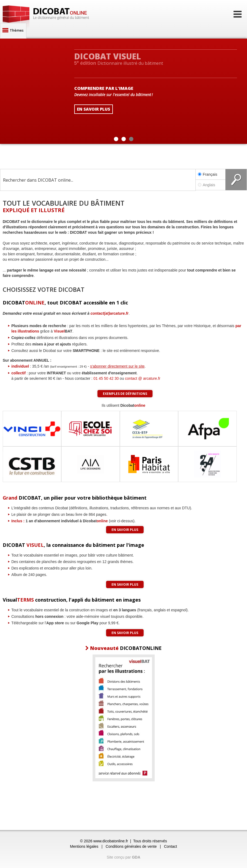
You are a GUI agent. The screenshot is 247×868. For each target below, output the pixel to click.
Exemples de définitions (125, 394)
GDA (136, 857)
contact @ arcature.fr (143, 378)
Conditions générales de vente (131, 846)
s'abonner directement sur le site (117, 366)
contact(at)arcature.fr (109, 313)
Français (208, 174)
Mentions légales (84, 846)
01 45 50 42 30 (106, 378)
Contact (170, 846)
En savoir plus (125, 530)
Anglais (211, 185)
